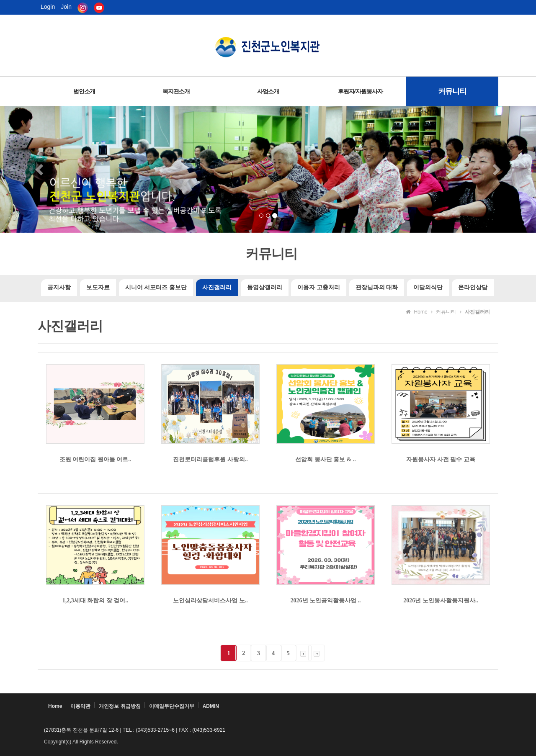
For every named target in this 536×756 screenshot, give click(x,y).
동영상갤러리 (265, 287)
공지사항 (59, 287)
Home (55, 706)
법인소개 (84, 91)
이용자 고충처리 (319, 287)
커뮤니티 (452, 91)
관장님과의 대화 (377, 287)
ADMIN (211, 706)
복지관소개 (176, 91)
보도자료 (98, 287)
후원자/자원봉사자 (360, 91)
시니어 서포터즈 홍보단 (156, 287)
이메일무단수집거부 (172, 706)
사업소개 (268, 91)
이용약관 (80, 706)
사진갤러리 (217, 287)
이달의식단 (428, 287)
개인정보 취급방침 (120, 706)
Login (48, 6)
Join (66, 6)
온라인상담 (473, 287)
